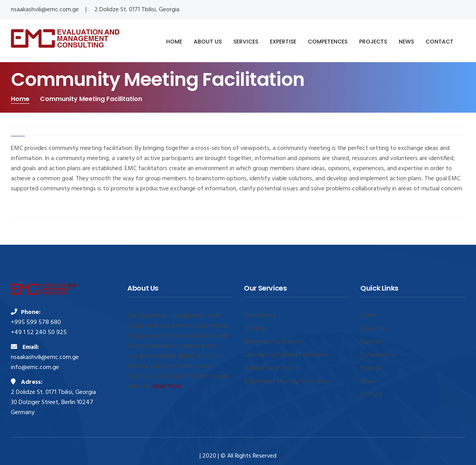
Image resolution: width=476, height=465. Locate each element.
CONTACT (440, 42)
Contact (371, 395)
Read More (167, 387)
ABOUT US (208, 42)
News (368, 381)
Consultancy (260, 315)
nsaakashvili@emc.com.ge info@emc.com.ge (45, 362)
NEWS (406, 42)
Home (20, 99)
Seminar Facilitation (269, 368)
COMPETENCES (328, 42)
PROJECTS (373, 42)
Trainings (255, 329)
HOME (174, 42)
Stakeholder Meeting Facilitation (286, 381)
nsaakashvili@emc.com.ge (45, 10)
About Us (373, 329)
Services (371, 342)
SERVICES (246, 42)
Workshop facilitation (272, 342)
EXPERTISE (283, 42)
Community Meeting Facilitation (286, 355)
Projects (371, 368)
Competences (379, 355)
